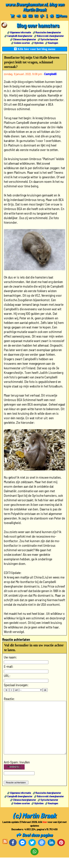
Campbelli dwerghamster (20, 36)
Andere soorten (22, 43)
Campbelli (50, 74)
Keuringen (53, 43)
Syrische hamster (49, 39)
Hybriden (39, 43)
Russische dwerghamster (48, 32)
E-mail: (9, 666)
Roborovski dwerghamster (50, 36)
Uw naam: (10, 657)
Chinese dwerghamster (25, 39)
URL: (7, 676)
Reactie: (9, 699)
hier (45, 832)
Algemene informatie (21, 32)
